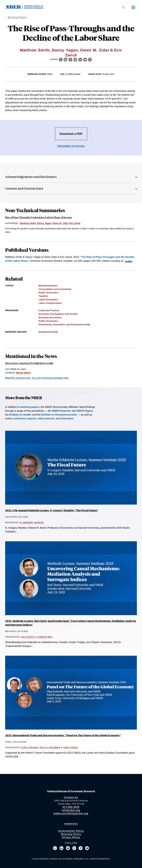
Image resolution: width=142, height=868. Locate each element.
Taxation (43, 296)
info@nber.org (71, 810)
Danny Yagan (65, 50)
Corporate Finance (49, 310)
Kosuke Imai (45, 637)
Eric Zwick (75, 223)
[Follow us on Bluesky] (68, 848)
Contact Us (71, 797)
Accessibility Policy (71, 831)
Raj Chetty (28, 637)
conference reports (25, 418)
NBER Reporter (62, 411)
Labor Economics (48, 299)
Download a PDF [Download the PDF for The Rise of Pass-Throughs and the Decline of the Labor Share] (71, 134)
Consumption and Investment (55, 289)
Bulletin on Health (20, 415)
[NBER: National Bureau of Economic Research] (27, 8)
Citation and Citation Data (24, 188)
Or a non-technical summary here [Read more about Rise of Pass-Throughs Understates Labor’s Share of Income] (50, 378)
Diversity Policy (71, 834)
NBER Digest (85, 411)
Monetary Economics (50, 317)
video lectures (46, 418)
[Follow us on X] (55, 848)
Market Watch (23, 373)
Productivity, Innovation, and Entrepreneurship (64, 324)
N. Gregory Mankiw (32, 523)
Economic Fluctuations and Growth (58, 314)
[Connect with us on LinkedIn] (61, 848)
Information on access (71, 146)
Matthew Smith (35, 50)
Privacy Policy (71, 837)
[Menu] (133, 7)
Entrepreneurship (48, 332)
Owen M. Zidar (95, 50)
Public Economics (48, 293)
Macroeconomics (48, 286)
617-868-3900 (71, 807)
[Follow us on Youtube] (87, 848)
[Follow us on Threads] (74, 848)
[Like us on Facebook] (81, 848)
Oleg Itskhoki (30, 748)
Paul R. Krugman (50, 748)
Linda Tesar (70, 748)
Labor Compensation (50, 303)
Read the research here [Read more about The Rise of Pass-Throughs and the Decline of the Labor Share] (18, 378)
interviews (67, 418)
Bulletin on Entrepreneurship (59, 415)
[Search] (124, 7)
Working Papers (17, 17)
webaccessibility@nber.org (71, 813)
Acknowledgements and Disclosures (31, 177)
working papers (30, 407)
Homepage (71, 824)
